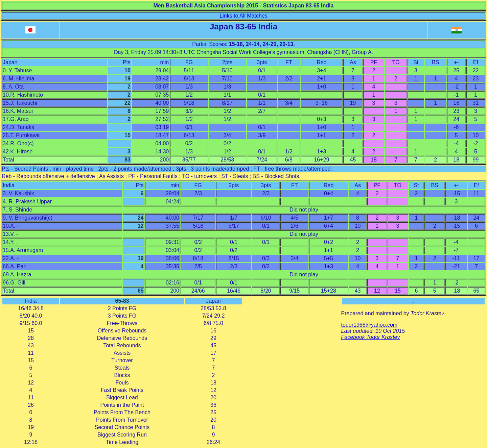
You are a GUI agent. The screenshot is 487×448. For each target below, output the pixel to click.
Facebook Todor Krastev (371, 337)
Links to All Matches (243, 16)
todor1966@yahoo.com (369, 325)
